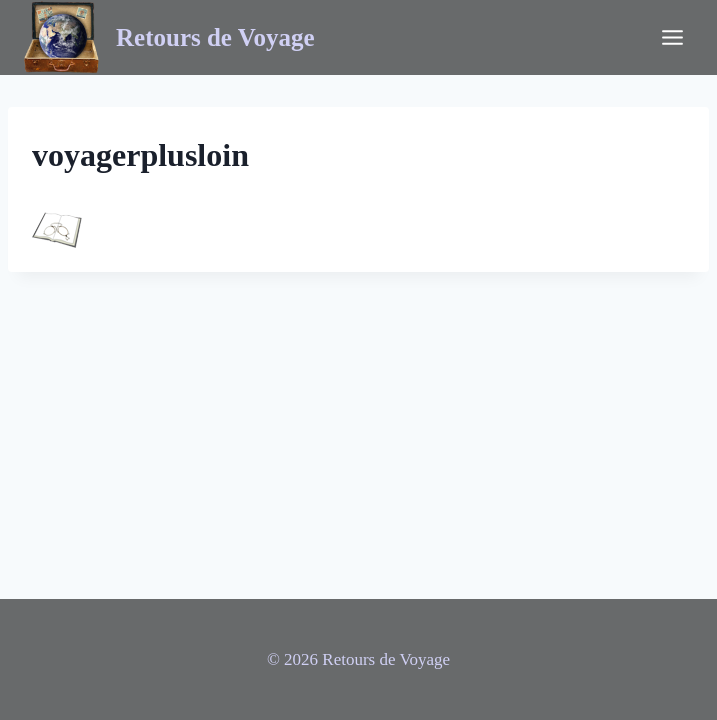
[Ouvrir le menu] (672, 37)
